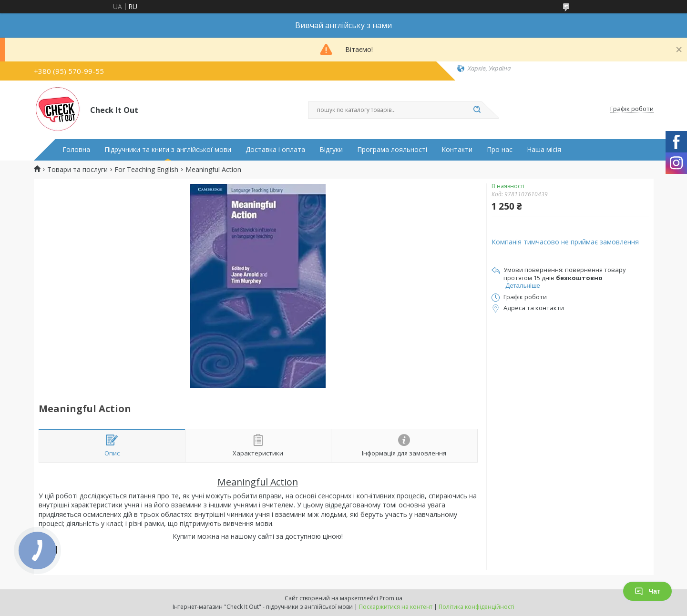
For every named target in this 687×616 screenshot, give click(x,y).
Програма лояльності (392, 150)
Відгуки (331, 150)
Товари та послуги (77, 170)
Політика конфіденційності (477, 607)
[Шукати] (477, 110)
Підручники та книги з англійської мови (168, 150)
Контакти (457, 150)
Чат (647, 591)
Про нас (500, 150)
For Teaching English (146, 170)
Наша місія (544, 150)
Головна (76, 150)
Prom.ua (391, 598)
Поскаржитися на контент (396, 607)
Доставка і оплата (275, 150)
